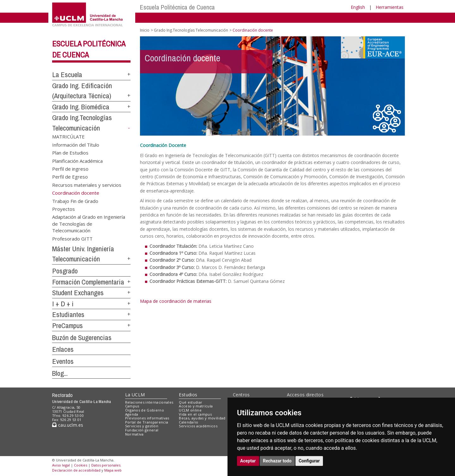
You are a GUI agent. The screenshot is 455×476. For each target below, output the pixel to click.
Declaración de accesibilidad (76, 470)
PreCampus (67, 326)
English (358, 7)
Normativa (134, 434)
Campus (132, 406)
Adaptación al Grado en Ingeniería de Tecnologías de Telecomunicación (89, 224)
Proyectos (64, 209)
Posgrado (65, 271)
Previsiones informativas (147, 418)
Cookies (81, 465)
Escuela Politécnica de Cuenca (177, 7)
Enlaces (63, 349)
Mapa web (113, 470)
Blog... (60, 373)
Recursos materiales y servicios (87, 185)
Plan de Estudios (70, 153)
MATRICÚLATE (68, 137)
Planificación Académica (77, 161)
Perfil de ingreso (70, 168)
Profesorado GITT (72, 238)
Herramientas (390, 7)
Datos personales (106, 465)
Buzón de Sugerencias (82, 338)
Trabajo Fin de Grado (75, 201)
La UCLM (135, 395)
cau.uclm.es (68, 425)
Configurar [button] (309, 461)
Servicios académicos (198, 426)
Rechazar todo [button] (277, 461)
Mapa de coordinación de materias (176, 301)
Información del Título (76, 144)
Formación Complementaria (88, 282)
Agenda (132, 414)
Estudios (188, 395)
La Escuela (67, 75)
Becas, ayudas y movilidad (202, 418)
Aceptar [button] (248, 461)
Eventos (63, 361)
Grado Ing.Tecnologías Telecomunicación (191, 30)
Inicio (145, 30)
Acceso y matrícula (196, 406)
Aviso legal (61, 465)
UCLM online (190, 410)
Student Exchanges (78, 293)
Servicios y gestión (142, 426)
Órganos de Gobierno (145, 410)
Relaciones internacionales (149, 402)
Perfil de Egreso (70, 177)
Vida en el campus (195, 414)
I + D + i (63, 304)
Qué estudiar (191, 402)
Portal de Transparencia (147, 422)
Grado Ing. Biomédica (81, 107)
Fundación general (142, 430)
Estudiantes (68, 314)
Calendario (188, 422)
